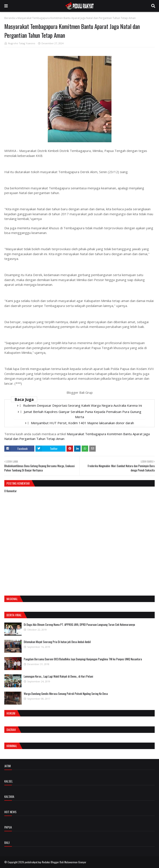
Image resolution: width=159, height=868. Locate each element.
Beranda (10, 18)
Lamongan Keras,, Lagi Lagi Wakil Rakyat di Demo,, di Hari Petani (58, 676)
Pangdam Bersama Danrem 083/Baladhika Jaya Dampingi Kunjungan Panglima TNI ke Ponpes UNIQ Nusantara (83, 659)
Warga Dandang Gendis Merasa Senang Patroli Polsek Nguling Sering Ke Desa (66, 694)
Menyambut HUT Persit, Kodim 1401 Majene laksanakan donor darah (82, 423)
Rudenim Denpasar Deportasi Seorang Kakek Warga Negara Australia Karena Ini (83, 405)
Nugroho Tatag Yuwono (22, 43)
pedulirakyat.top (33, 862)
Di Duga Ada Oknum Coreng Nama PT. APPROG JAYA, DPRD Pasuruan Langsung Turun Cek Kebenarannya (79, 625)
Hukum (11, 713)
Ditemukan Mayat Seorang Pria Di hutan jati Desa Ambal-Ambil (57, 642)
